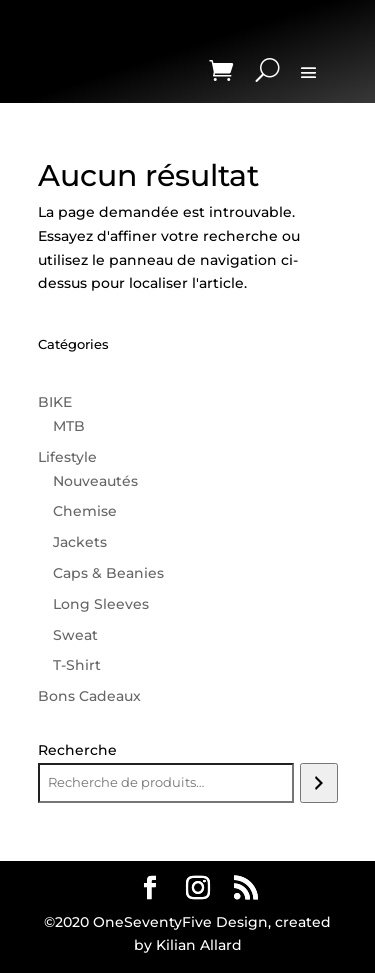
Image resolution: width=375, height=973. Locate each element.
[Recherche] (318, 783)
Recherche (77, 750)
